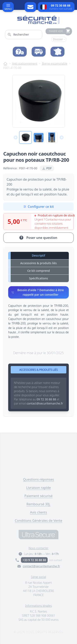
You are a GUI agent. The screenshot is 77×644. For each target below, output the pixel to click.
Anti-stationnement (25, 63)
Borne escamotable (55, 63)
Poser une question (38, 238)
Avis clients (38, 512)
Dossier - (59, 39)
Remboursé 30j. (39, 504)
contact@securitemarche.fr (41, 566)
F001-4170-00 (12, 68)
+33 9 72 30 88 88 (34, 560)
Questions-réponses (38, 479)
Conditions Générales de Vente (38, 521)
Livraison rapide (39, 488)
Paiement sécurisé (38, 496)
